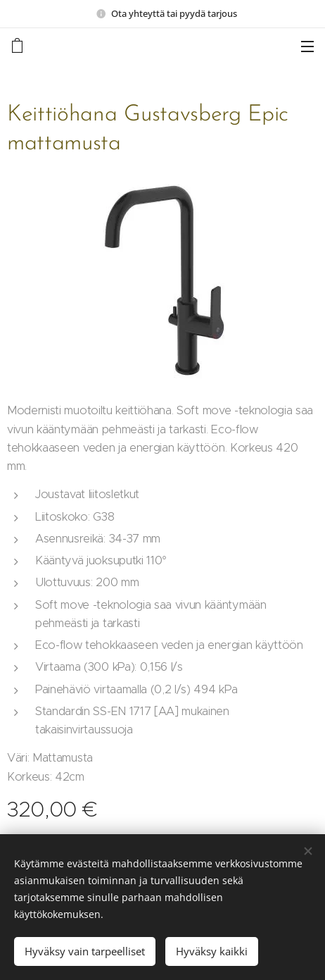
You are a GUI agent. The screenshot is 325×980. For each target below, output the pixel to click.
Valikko (307, 46)
